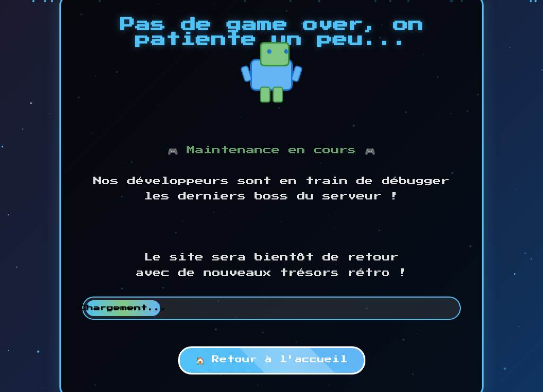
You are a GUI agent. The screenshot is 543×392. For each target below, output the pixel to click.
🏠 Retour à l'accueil (272, 360)
